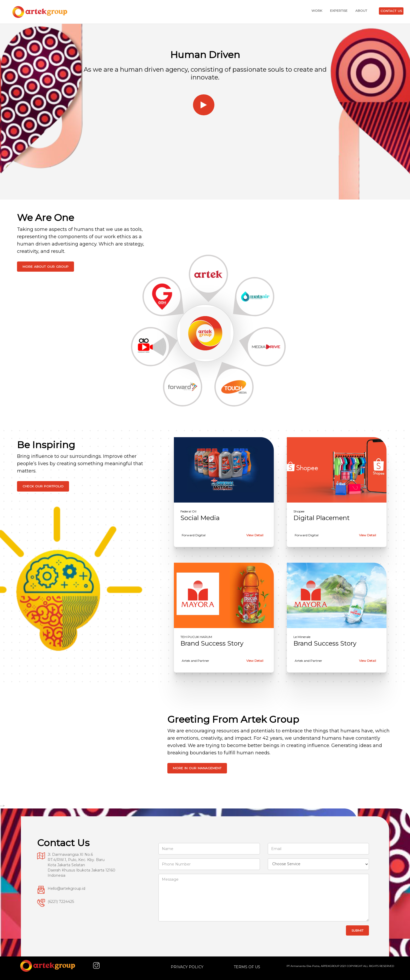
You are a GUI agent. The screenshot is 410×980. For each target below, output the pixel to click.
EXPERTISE (339, 11)
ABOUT (361, 11)
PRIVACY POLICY (187, 967)
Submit (357, 930)
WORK (317, 11)
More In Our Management (197, 768)
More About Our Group (45, 267)
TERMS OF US (247, 967)
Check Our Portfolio (43, 486)
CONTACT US (391, 11)
